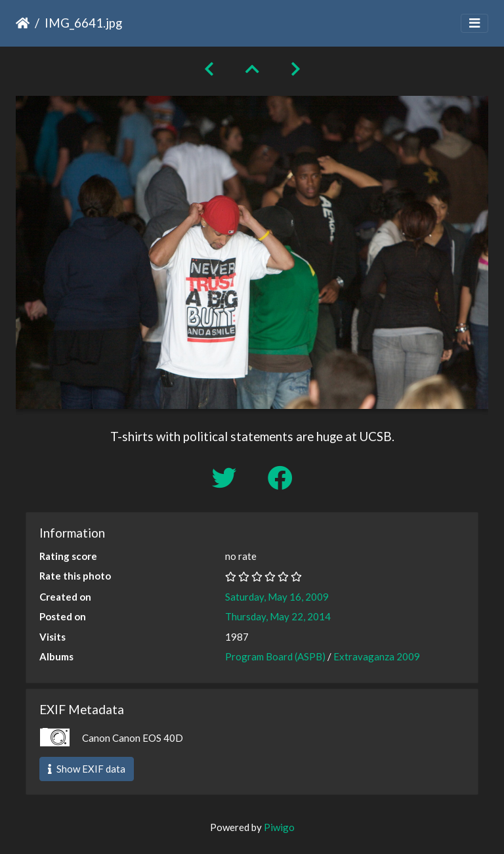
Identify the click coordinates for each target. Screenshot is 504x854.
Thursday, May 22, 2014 (278, 616)
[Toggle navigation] (474, 23)
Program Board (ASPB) (275, 656)
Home (23, 23)
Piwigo (279, 827)
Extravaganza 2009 (377, 656)
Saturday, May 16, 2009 (277, 597)
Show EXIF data (87, 769)
